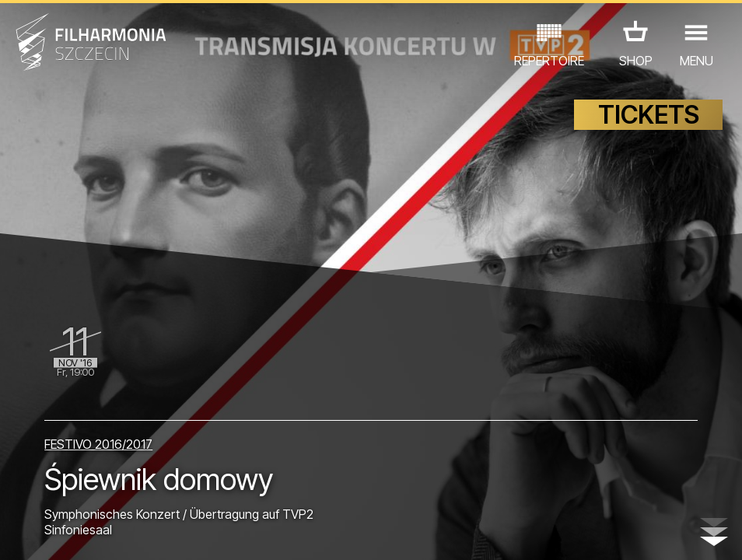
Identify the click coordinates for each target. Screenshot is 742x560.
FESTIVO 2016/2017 (98, 444)
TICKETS (649, 115)
